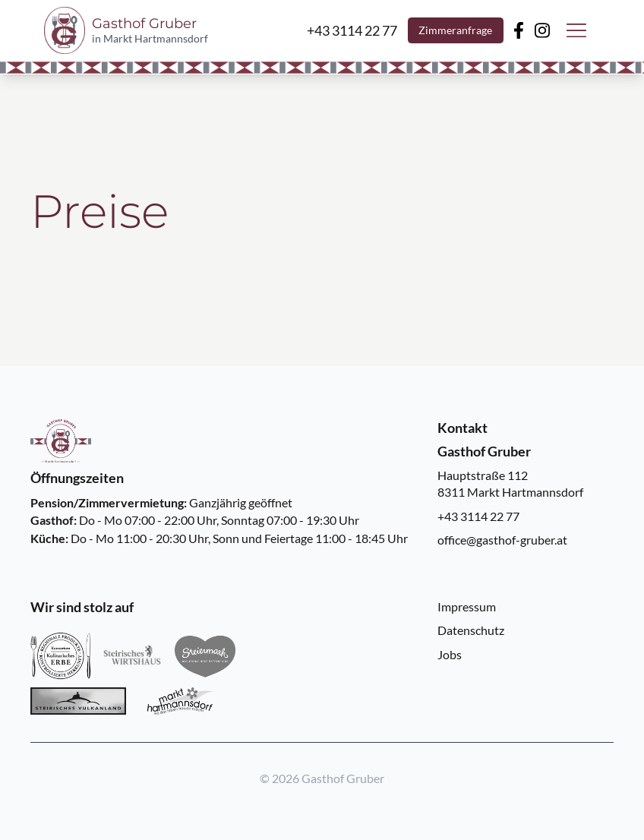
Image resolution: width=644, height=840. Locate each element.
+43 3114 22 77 (478, 516)
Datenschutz (471, 630)
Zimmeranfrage (455, 30)
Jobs (450, 654)
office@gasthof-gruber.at (502, 540)
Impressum (467, 606)
